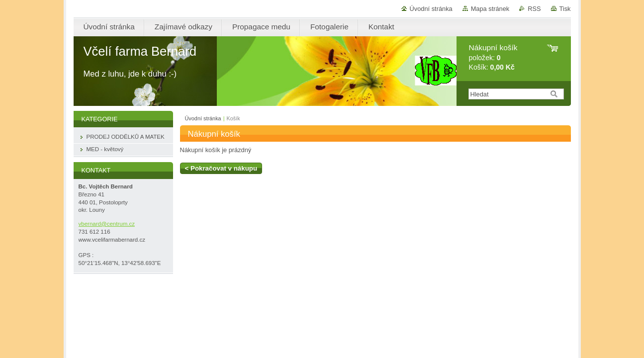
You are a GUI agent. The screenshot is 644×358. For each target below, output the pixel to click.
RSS (534, 9)
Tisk (565, 9)
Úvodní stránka (431, 9)
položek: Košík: (493, 57)
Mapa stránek (490, 9)
